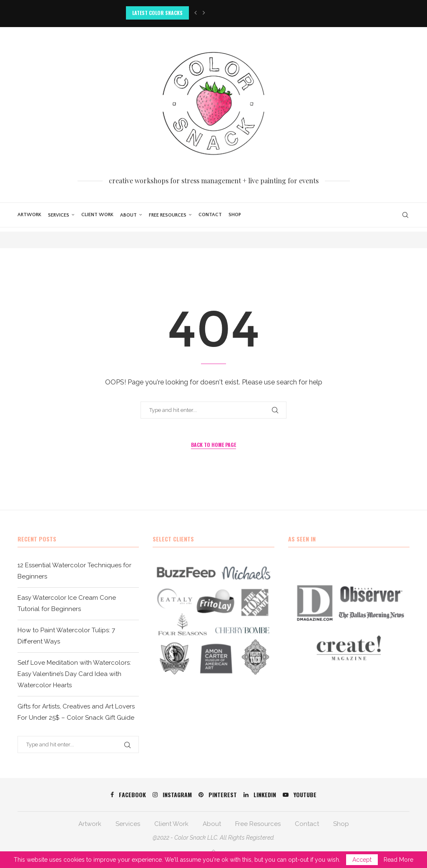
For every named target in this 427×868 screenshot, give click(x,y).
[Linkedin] (260, 795)
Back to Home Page (213, 445)
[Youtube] (300, 795)
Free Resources (168, 215)
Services (59, 215)
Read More (398, 860)
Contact (210, 215)
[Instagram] (172, 795)
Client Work (97, 215)
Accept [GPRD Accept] (362, 860)
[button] (196, 13)
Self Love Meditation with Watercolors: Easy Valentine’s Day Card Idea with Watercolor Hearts (74, 674)
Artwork (29, 215)
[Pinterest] (218, 795)
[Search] (405, 215)
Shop (235, 215)
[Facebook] (128, 795)
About (128, 215)
